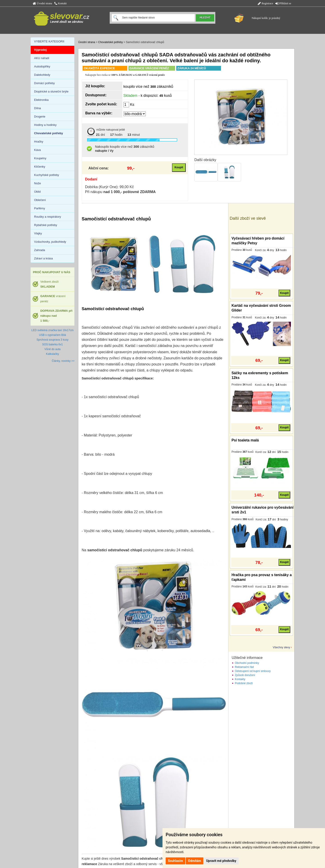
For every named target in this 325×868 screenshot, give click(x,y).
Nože (37, 183)
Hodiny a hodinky (45, 125)
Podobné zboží (244, 683)
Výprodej (40, 50)
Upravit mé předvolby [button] (221, 861)
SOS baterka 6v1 (52, 344)
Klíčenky (40, 167)
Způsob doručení (245, 675)
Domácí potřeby (44, 83)
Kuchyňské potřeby (47, 175)
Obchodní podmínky (247, 663)
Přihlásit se (283, 3)
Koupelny (40, 158)
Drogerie (40, 117)
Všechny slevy (282, 647)
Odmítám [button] (195, 861)
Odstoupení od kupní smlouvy (253, 671)
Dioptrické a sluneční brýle (51, 91)
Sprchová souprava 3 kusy (52, 340)
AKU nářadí (42, 58)
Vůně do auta (52, 349)
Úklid (37, 192)
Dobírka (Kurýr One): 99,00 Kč (109, 187)
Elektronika (41, 100)
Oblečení (40, 200)
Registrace (265, 3)
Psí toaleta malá (245, 440)
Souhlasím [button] (175, 861)
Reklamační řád (244, 667)
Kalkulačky (52, 354)
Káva (37, 150)
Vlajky (38, 233)
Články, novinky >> (63, 361)
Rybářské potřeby (46, 225)
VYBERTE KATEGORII (49, 41)
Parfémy (39, 208)
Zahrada (39, 250)
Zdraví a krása (43, 258)
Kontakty (240, 679)
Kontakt (61, 3)
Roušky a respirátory (48, 217)
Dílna (37, 108)
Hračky (39, 142)
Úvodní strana (42, 3)
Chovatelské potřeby (110, 42)
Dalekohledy (42, 75)
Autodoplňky (42, 66)
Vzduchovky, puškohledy (50, 242)
